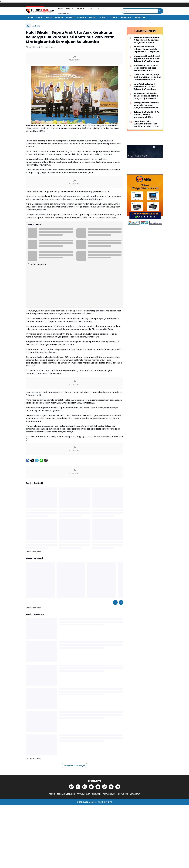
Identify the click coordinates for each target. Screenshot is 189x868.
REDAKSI (52, 794)
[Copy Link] (46, 460)
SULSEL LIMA (88, 802)
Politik (39, 17)
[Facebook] (28, 460)
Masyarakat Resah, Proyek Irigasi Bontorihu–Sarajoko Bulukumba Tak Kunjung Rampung (147, 59)
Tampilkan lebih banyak (75, 766)
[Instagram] (85, 787)
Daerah (114, 17)
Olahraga (81, 17)
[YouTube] (91, 787)
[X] (32, 460)
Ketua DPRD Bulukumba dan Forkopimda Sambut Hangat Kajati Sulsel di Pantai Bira (146, 96)
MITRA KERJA (135, 794)
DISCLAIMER (97, 794)
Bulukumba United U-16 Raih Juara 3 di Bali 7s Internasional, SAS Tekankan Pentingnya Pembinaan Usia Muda (147, 115)
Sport (101, 8)
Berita (70, 8)
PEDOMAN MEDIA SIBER (66, 794)
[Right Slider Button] (121, 602)
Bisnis (81, 8)
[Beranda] (28, 26)
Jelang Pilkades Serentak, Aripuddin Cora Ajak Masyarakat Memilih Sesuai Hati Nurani (147, 105)
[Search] (140, 11)
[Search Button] (161, 11)
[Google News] (98, 787)
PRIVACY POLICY (84, 794)
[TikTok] (105, 787)
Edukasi (93, 17)
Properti (103, 17)
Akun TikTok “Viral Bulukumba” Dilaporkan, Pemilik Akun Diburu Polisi (146, 124)
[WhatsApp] (41, 460)
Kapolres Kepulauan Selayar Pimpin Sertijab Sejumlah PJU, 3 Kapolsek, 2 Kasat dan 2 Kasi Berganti (147, 49)
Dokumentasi (65, 14)
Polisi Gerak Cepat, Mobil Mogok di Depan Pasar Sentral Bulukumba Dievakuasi (146, 68)
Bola (91, 8)
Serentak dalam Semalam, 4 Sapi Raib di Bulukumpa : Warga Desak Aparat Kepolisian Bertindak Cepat (147, 40)
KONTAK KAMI (123, 794)
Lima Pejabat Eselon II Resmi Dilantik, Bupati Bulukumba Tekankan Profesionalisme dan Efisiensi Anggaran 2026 (146, 87)
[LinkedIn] (111, 787)
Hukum (49, 17)
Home (60, 8)
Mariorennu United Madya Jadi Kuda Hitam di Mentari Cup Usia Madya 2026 (147, 77)
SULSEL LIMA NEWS (105, 802)
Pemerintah (126, 17)
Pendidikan (140, 17)
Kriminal (70, 17)
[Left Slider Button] (115, 602)
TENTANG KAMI (109, 794)
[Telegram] (37, 460)
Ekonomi (59, 17)
